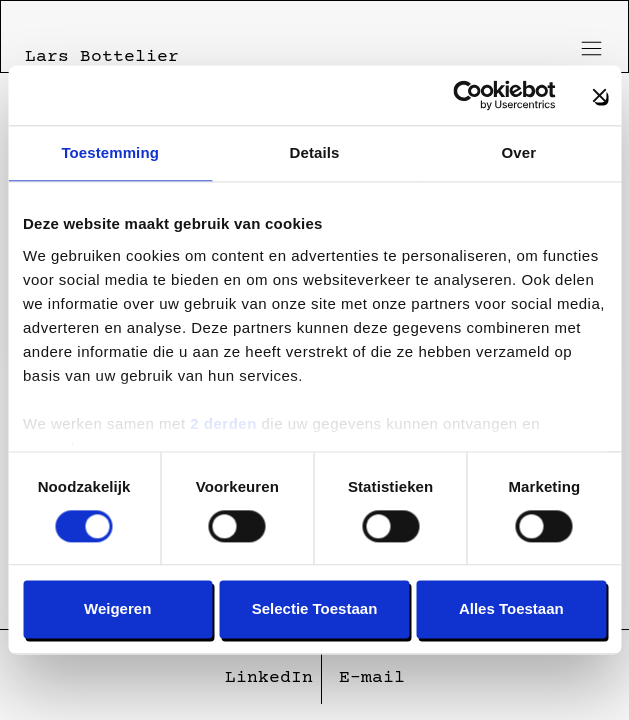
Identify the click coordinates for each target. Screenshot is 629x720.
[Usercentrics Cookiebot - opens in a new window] (467, 95)
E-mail (372, 678)
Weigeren (117, 609)
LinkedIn (269, 678)
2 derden (223, 423)
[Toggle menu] (587, 48)
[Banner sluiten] (599, 95)
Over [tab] (519, 152)
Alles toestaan (511, 609)
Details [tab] (315, 152)
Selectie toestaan (315, 609)
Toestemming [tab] (110, 152)
